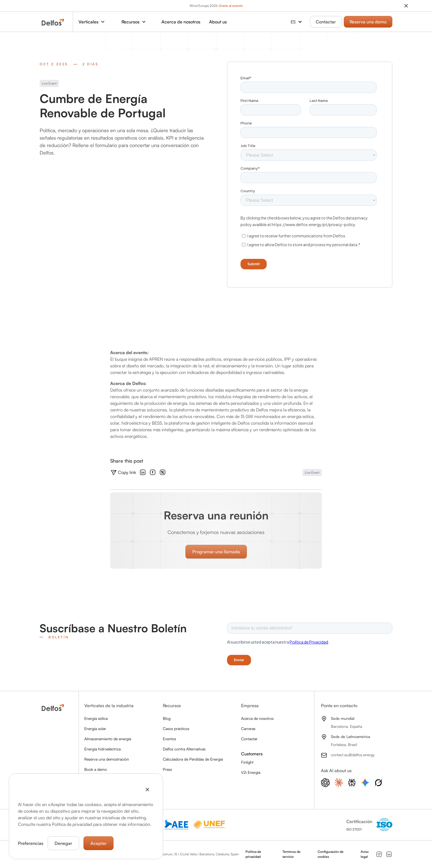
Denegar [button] (63, 843)
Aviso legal (365, 854)
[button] (94, 22)
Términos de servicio (291, 854)
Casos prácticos (176, 729)
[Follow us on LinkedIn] (389, 854)
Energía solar (95, 729)
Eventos (169, 739)
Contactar (326, 22)
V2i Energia (251, 772)
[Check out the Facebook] (153, 473)
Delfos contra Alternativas (184, 749)
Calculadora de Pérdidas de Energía (193, 759)
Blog (167, 718)
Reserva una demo (368, 22)
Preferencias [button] (31, 843)
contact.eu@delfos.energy (353, 755)
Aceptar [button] (98, 843)
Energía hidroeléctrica (102, 749)
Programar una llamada (216, 562)
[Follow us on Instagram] (379, 854)
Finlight (247, 762)
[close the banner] (406, 6)
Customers (252, 754)
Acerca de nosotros (181, 22)
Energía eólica (96, 718)
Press (167, 769)
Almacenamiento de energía (108, 739)
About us (218, 22)
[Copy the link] (123, 473)
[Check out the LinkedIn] (143, 473)
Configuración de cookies (331, 854)
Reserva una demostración (107, 759)
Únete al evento (231, 6)
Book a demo (96, 769)
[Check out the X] (163, 473)
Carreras (248, 729)
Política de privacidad (253, 854)
